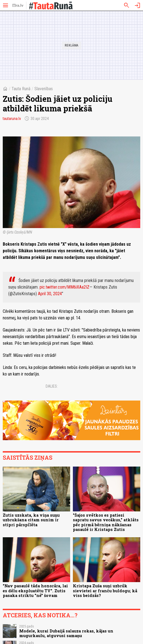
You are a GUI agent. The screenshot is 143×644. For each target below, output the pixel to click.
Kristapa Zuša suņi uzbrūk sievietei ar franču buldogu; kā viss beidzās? (105, 591)
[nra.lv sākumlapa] (18, 6)
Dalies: (52, 386)
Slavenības (44, 89)
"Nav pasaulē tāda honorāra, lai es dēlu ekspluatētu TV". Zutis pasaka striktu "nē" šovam (35, 591)
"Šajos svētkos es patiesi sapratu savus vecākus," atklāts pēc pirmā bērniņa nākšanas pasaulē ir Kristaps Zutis (106, 522)
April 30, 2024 (50, 294)
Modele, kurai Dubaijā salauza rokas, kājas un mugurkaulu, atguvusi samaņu (66, 633)
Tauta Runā (21, 89)
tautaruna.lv (12, 119)
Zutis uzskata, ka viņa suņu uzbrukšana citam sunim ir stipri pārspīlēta (31, 520)
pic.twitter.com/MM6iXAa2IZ (64, 287)
